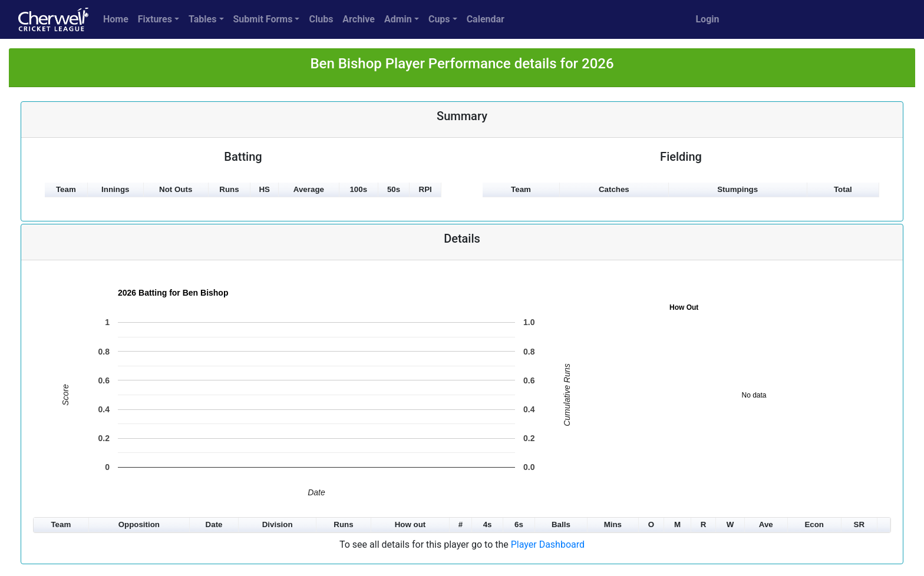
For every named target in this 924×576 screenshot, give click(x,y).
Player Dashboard (548, 544)
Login (707, 19)
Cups (439, 19)
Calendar (486, 19)
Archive (359, 19)
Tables (202, 19)
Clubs (321, 19)
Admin (398, 19)
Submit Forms (263, 19)
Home (116, 19)
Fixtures (155, 19)
